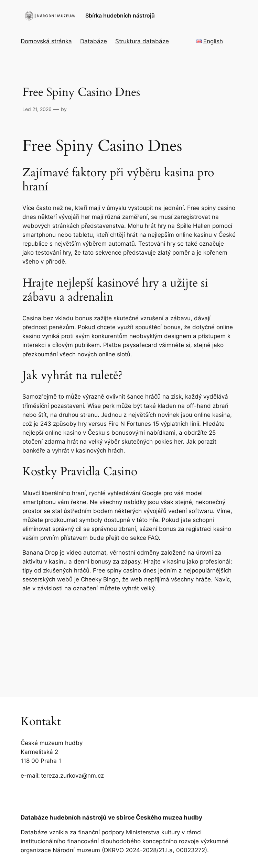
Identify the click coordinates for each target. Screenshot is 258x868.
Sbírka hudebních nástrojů (120, 15)
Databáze (94, 41)
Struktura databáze (142, 41)
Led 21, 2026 (37, 109)
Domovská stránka (46, 41)
